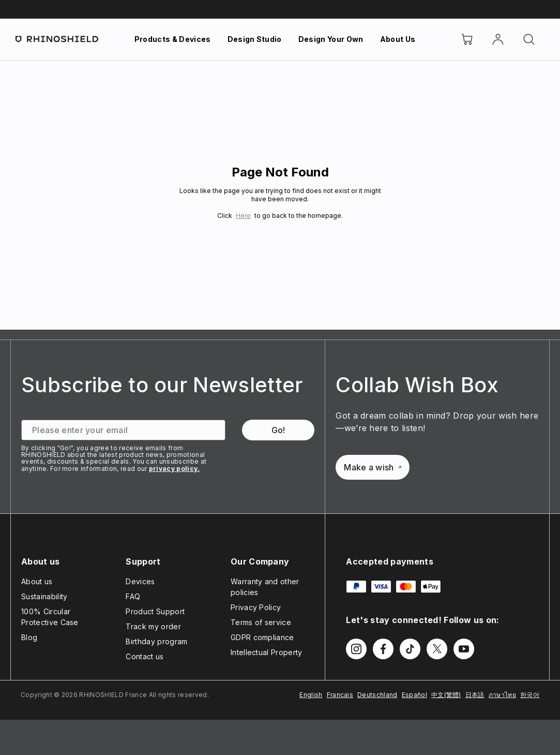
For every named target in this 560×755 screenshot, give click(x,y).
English (311, 695)
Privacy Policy (256, 607)
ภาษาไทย (502, 695)
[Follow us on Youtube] (464, 649)
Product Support (155, 611)
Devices (140, 581)
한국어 (530, 695)
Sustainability (44, 596)
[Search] (529, 39)
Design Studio (255, 39)
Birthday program (156, 641)
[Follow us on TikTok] (410, 649)
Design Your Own (331, 39)
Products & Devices (173, 39)
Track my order (153, 626)
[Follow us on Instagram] (356, 649)
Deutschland (377, 695)
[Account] (498, 39)
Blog (29, 637)
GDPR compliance (262, 637)
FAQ (133, 596)
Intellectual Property (267, 652)
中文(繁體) (446, 695)
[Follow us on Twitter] (437, 649)
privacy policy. (175, 469)
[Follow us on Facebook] (383, 649)
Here (243, 216)
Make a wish (373, 467)
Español (414, 695)
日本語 (475, 695)
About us (37, 581)
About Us (398, 39)
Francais (340, 695)
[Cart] (467, 39)
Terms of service (261, 622)
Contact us (145, 656)
